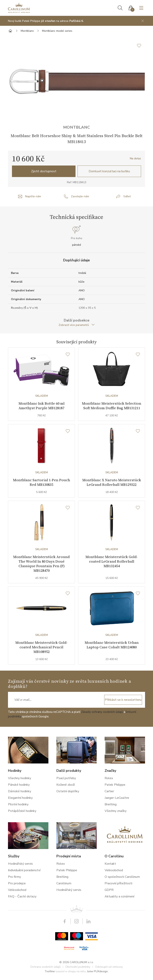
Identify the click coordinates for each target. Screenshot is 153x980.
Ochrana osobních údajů (45, 968)
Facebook (65, 923)
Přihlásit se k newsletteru (123, 701)
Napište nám (33, 196)
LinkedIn (88, 923)
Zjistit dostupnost (44, 171)
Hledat (120, 8)
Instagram (76, 923)
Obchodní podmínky (78, 968)
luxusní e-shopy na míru (71, 973)
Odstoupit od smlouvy (109, 968)
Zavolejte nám (80, 196)
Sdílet (127, 196)
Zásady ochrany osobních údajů (102, 713)
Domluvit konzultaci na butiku (109, 171)
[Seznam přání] (68, 355)
